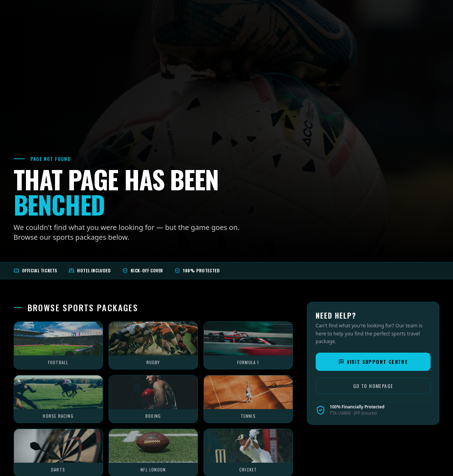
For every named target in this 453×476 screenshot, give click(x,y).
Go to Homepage (373, 386)
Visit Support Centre (373, 362)
